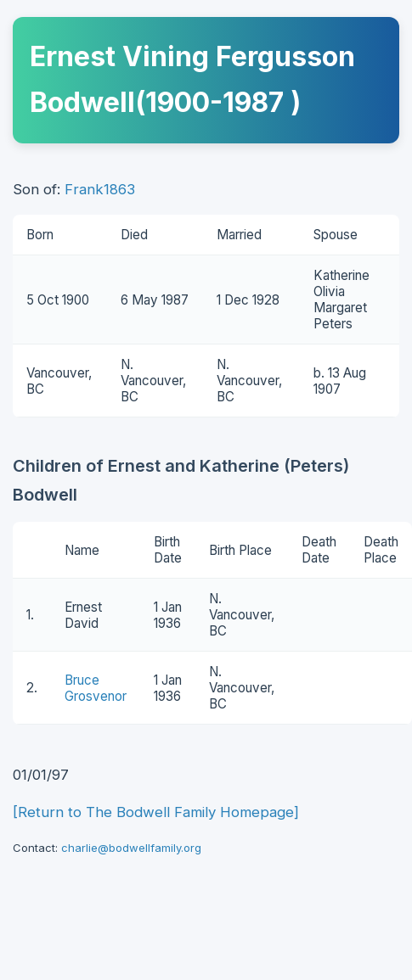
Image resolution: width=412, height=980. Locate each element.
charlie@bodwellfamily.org (131, 848)
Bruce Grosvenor (96, 688)
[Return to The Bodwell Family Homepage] (156, 812)
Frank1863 (100, 189)
